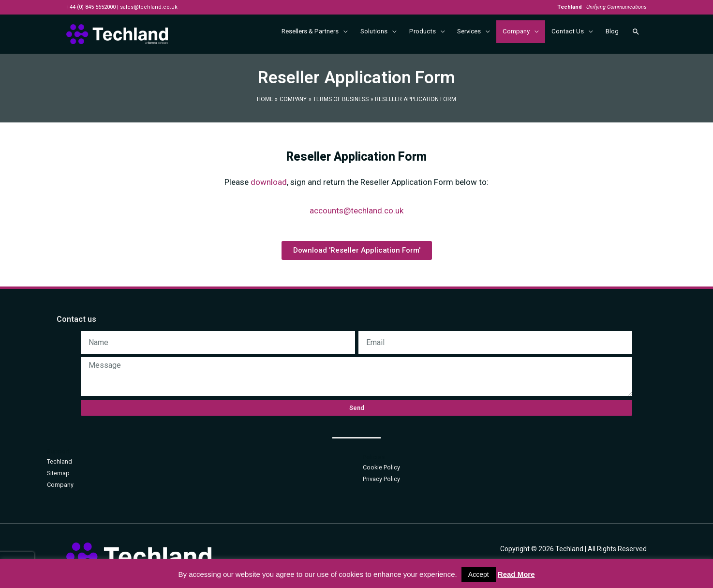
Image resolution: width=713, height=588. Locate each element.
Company (60, 485)
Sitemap (59, 473)
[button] (357, 250)
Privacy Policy (381, 479)
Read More (516, 574)
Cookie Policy (382, 467)
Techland (59, 461)
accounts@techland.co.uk (356, 211)
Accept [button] (479, 574)
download (269, 182)
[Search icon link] (636, 34)
